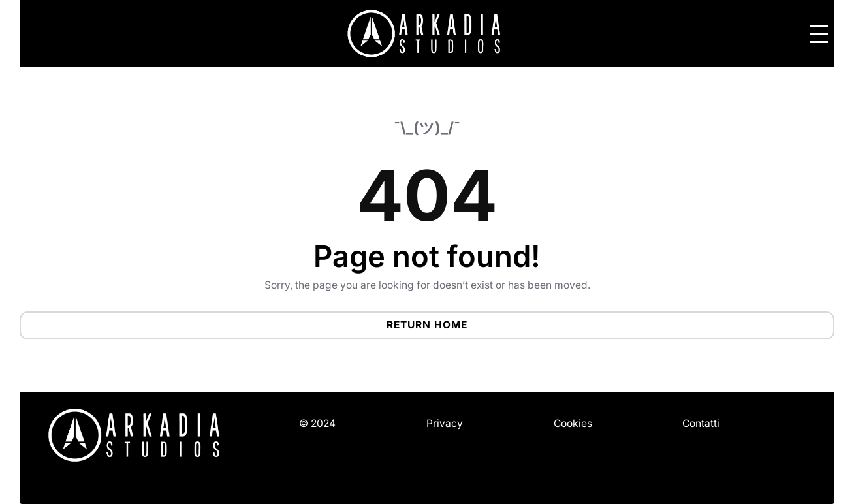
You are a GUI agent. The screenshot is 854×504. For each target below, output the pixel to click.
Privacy (445, 423)
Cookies (573, 423)
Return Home (427, 325)
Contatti (701, 423)
